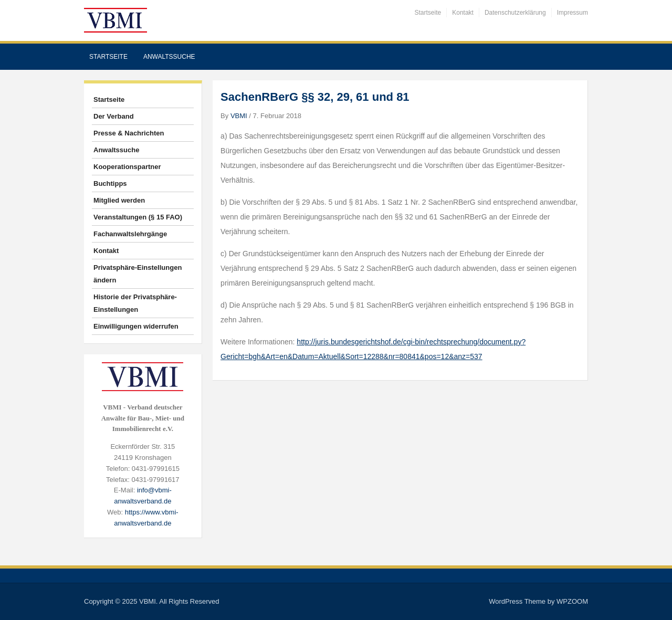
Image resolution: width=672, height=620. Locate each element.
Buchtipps (110, 183)
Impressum (573, 13)
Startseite (428, 13)
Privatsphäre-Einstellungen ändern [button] (138, 274)
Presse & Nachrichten (129, 133)
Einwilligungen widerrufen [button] (136, 326)
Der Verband (114, 116)
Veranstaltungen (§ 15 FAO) (138, 217)
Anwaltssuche (169, 57)
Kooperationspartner (127, 167)
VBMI (239, 116)
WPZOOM (572, 601)
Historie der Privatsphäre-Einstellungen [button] (135, 303)
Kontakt (463, 13)
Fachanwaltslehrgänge (130, 234)
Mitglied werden (119, 200)
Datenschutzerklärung (515, 13)
